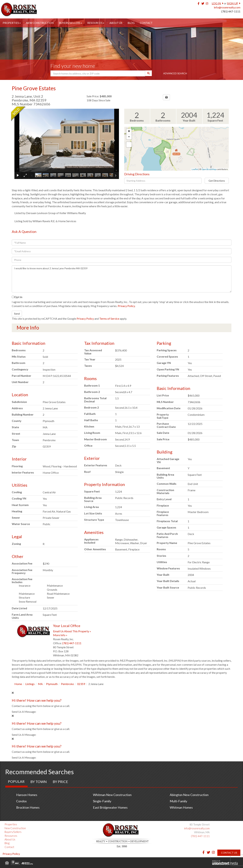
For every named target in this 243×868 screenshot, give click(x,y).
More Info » (60, 635)
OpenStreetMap (209, 169)
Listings (30, 684)
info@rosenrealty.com (227, 7)
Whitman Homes (181, 807)
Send (17, 314)
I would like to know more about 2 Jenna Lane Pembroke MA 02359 (122, 279)
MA (40, 684)
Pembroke (67, 684)
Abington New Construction (189, 795)
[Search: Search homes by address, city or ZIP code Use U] (98, 73)
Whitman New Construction (112, 795)
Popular (16, 781)
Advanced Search (175, 73)
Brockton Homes (28, 807)
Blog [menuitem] (131, 23)
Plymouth (52, 684)
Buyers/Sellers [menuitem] (70, 23)
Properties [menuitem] (12, 23)
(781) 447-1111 (231, 11)
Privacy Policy (126, 306)
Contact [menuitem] (146, 23)
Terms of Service (109, 319)
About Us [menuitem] (116, 23)
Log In (216, 3)
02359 (81, 684)
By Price (60, 782)
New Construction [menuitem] (40, 23)
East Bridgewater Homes (110, 807)
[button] (148, 73)
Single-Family (102, 801)
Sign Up (233, 3)
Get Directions (217, 181)
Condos (21, 801)
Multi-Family (178, 801)
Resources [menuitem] (96, 23)
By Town (39, 782)
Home (18, 684)
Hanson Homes (27, 795)
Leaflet (195, 169)
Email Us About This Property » (72, 631)
